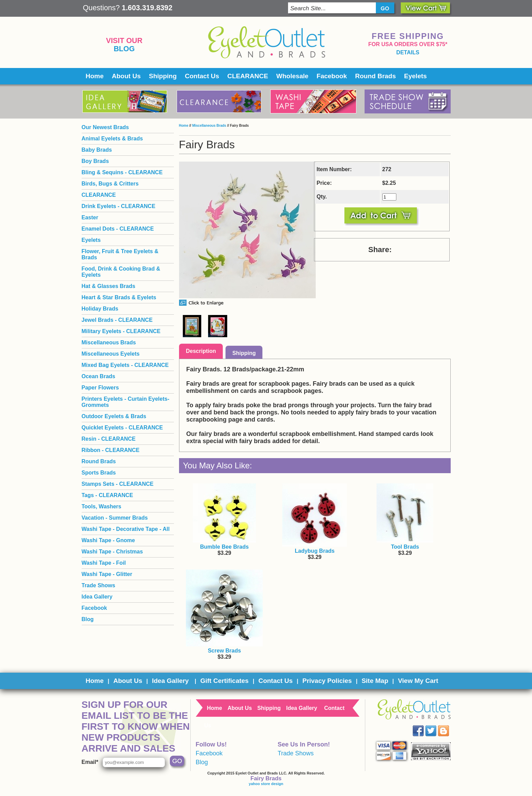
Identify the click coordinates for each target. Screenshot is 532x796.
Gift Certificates (224, 681)
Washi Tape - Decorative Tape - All (126, 529)
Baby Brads (97, 150)
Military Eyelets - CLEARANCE (121, 331)
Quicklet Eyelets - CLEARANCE (122, 428)
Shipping (163, 76)
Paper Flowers (100, 388)
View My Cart (418, 681)
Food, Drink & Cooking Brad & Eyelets (121, 272)
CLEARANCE (248, 76)
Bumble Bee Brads (224, 547)
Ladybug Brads (315, 551)
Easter (90, 217)
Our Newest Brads (105, 127)
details (408, 52)
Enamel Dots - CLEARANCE (118, 229)
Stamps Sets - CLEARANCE (118, 484)
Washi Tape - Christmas (112, 552)
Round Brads (375, 76)
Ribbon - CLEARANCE (111, 450)
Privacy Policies (327, 681)
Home (95, 76)
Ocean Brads (99, 376)
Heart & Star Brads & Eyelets (119, 297)
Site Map (375, 681)
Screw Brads (224, 651)
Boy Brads (95, 161)
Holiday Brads (100, 309)
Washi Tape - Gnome (108, 540)
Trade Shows (99, 585)
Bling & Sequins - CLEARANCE (122, 172)
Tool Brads (405, 547)
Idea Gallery (97, 597)
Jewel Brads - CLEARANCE (117, 320)
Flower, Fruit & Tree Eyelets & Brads (120, 254)
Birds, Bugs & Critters (110, 184)
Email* (90, 762)
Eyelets (416, 76)
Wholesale (292, 76)
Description (201, 351)
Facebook (332, 76)
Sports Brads (99, 473)
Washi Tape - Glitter (107, 574)
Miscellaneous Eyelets (111, 354)
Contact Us (202, 76)
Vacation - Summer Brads (115, 518)
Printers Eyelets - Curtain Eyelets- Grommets (126, 402)
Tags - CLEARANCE (107, 495)
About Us (126, 76)
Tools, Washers (101, 506)
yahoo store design (266, 784)
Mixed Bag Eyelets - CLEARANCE (125, 365)
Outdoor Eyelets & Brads (114, 416)
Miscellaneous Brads (209, 126)
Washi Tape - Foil (104, 563)
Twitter (435, 725)
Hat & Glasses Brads (108, 286)
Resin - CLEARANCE (109, 439)
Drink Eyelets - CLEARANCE (119, 206)
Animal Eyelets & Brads (112, 139)
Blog (124, 49)
